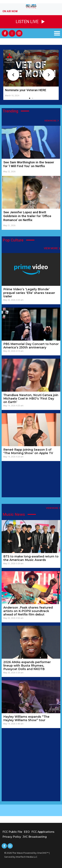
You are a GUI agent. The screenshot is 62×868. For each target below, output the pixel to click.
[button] (57, 33)
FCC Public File (12, 832)
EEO (27, 832)
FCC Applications (43, 832)
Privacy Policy (12, 837)
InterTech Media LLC (27, 857)
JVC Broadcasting (35, 837)
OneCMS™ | (43, 853)
